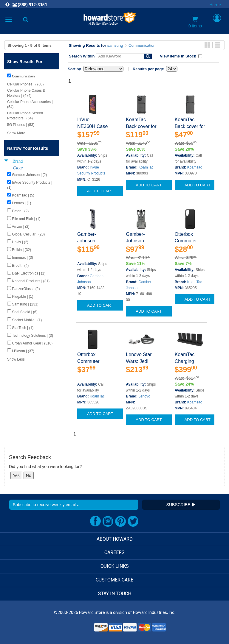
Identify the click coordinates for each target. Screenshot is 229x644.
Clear (18, 168)
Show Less (16, 359)
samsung (115, 45)
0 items (195, 22)
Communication (142, 45)
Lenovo (144, 396)
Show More (16, 133)
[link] (78, 629)
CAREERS (114, 552)
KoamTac (146, 167)
